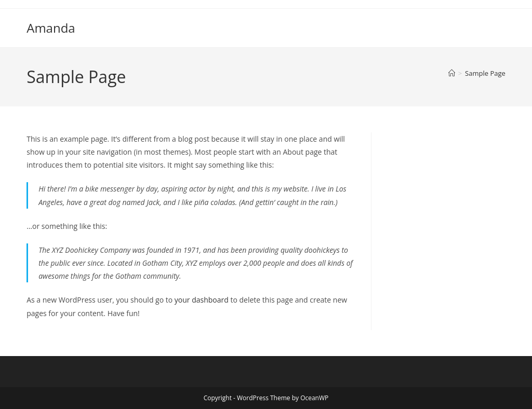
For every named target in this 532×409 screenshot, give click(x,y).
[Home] (452, 73)
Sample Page (485, 73)
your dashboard (202, 300)
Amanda (51, 28)
